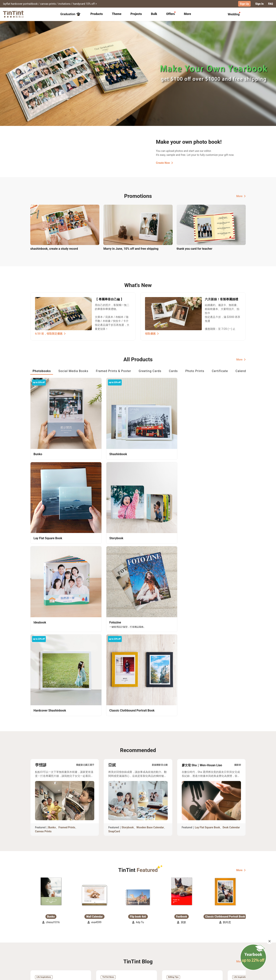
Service (104, 945)
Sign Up (244, 4)
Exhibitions (37, 945)
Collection (37, 940)
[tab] (97, 14)
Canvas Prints (43, 622)
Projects (136, 14)
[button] (51, 682)
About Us (138, 940)
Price (63, 945)
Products (97, 14)
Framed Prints (67, 618)
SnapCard (114, 622)
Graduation (70, 14)
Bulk (154, 14)
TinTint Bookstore (170, 940)
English (239, 974)
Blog (135, 945)
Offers (170, 14)
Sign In (259, 4)
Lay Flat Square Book (207, 618)
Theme (117, 14)
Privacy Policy (108, 951)
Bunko (52, 618)
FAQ (271, 4)
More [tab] (188, 14)
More (241, 196)
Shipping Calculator (72, 940)
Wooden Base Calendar (150, 618)
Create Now (165, 163)
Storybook (128, 618)
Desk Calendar (231, 618)
